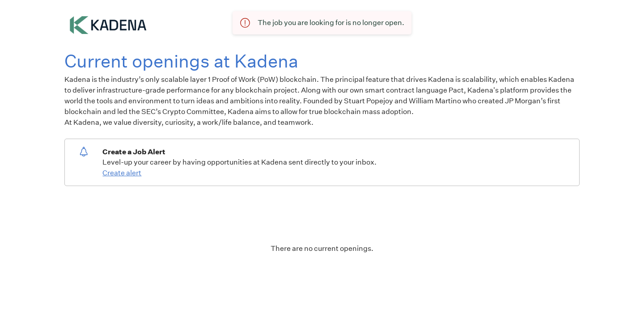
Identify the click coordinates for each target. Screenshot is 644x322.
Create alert (122, 173)
